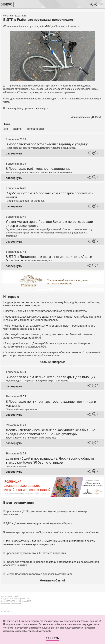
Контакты (7, 611)
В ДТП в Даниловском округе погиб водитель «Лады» (49, 257)
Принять (52, 638)
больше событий (53, 580)
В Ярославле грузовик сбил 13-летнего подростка (35, 553)
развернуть (14, 153)
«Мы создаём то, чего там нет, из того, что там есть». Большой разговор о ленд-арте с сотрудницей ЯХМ (49, 336)
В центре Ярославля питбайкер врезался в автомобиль (38, 574)
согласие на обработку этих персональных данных (31, 628)
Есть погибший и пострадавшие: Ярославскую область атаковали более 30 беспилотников (50, 460)
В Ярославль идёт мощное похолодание (38, 169)
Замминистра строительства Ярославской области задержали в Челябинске (51, 532)
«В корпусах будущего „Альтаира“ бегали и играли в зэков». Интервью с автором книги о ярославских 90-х (48, 345)
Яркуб (7, 4)
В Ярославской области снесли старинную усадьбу (47, 144)
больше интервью (52, 362)
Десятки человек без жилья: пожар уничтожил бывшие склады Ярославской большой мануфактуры (50, 432)
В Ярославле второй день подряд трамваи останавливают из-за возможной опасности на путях (51, 564)
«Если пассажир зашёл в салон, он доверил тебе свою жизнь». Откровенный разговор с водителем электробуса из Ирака (52, 354)
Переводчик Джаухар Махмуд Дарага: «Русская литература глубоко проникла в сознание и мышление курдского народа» (52, 318)
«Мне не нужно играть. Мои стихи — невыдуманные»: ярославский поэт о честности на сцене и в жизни (49, 327)
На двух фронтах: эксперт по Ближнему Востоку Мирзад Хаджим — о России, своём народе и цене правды (52, 304)
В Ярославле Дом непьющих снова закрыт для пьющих (50, 377)
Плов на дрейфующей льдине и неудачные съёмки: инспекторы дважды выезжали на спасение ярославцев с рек (49, 543)
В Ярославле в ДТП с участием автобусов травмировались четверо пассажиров (46, 513)
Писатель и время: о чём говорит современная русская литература (45, 311)
